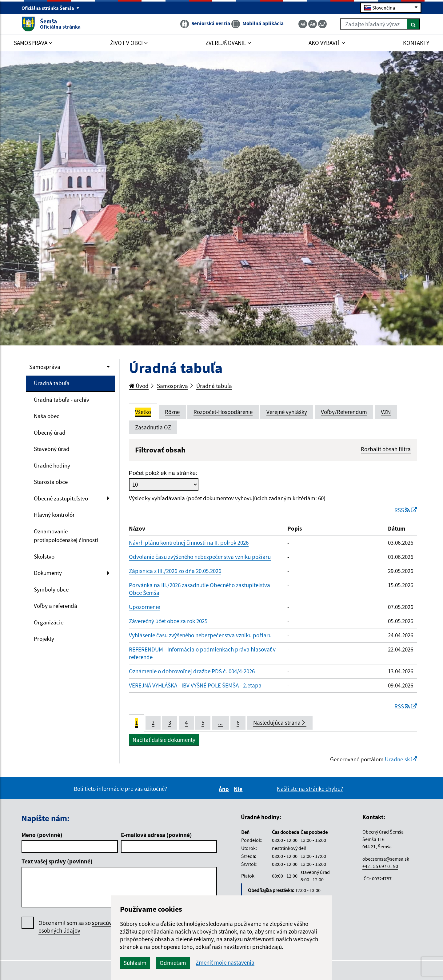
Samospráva (45, 367)
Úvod (139, 386)
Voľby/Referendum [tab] (344, 412)
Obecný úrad (50, 432)
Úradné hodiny (52, 465)
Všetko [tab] (143, 412)
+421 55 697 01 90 (380, 866)
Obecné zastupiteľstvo (61, 498)
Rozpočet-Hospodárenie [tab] (223, 412)
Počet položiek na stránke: (163, 473)
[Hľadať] (414, 24)
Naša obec (47, 416)
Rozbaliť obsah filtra (386, 449)
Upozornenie (144, 607)
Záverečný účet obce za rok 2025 (168, 621)
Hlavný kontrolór (54, 515)
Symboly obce (51, 589)
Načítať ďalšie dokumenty (164, 740)
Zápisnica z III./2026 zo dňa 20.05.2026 (175, 571)
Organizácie (49, 622)
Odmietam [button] (173, 963)
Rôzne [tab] (172, 412)
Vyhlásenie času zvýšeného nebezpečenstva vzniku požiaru (200, 635)
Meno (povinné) (42, 835)
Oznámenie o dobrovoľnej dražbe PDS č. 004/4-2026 (192, 671)
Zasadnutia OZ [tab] (153, 427)
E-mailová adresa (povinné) (156, 835)
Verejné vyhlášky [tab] (287, 412)
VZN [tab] (386, 412)
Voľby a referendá (56, 606)
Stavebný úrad (52, 449)
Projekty (44, 639)
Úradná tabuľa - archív (62, 400)
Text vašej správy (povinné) (57, 861)
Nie (239, 789)
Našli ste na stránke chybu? (310, 789)
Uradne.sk (401, 759)
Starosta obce (51, 482)
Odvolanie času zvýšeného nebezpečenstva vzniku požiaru (200, 557)
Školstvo (44, 556)
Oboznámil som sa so (81, 927)
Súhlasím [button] (135, 963)
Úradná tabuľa (52, 383)
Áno (225, 789)
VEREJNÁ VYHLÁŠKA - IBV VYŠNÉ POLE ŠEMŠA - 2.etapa (195, 685)
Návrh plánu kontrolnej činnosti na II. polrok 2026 (189, 543)
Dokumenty (48, 573)
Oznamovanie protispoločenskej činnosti (66, 536)
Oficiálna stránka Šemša (50, 8)
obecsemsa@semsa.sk (386, 859)
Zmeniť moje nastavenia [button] (225, 963)
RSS (406, 510)
